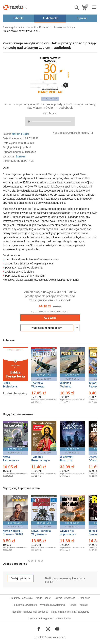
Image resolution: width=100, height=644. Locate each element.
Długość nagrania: (14, 152)
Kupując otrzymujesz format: (70, 133)
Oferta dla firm (64, 619)
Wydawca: (9, 157)
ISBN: (7, 161)
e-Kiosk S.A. (60, 637)
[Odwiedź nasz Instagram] (48, 629)
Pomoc (73, 605)
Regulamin (85, 598)
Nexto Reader (43, 598)
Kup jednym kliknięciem (47, 328)
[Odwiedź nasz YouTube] (57, 629)
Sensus (21, 157)
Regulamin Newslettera (25, 605)
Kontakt (83, 605)
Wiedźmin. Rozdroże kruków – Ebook (70, 460)
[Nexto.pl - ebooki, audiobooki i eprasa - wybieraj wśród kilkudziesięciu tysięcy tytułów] (15, 7)
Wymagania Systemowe (53, 605)
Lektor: (7, 134)
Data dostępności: (14, 138)
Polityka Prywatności (65, 598)
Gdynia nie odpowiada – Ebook (68, 534)
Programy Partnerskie (21, 598)
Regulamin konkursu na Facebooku (29, 612)
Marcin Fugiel (20, 134)
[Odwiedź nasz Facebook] (39, 629)
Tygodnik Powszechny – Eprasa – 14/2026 (42, 460)
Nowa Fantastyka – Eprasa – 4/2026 (13, 460)
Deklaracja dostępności (41, 619)
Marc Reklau (49, 113)
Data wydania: (12, 143)
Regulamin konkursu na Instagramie (70, 612)
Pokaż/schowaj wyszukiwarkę (77, 8)
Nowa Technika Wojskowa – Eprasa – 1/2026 (41, 534)
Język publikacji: (13, 147)
